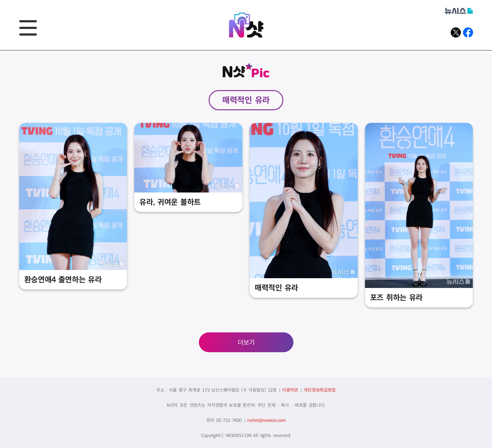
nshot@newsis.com (266, 420)
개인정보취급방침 (320, 390)
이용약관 (290, 390)
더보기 (246, 343)
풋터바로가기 (0, 51)
